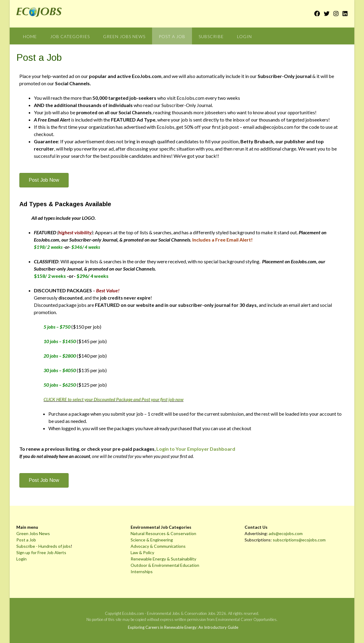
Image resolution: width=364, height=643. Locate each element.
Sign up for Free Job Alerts (41, 552)
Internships (142, 572)
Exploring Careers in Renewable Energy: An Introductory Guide (183, 627)
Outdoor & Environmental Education (165, 565)
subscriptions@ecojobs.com (299, 540)
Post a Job (172, 36)
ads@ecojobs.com (286, 533)
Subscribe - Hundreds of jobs (44, 546)
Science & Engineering (152, 540)
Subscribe (211, 36)
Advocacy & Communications (158, 546)
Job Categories (70, 36)
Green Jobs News (124, 36)
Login (244, 36)
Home (30, 36)
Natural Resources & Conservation (163, 533)
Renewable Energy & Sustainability (163, 559)
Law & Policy (142, 552)
